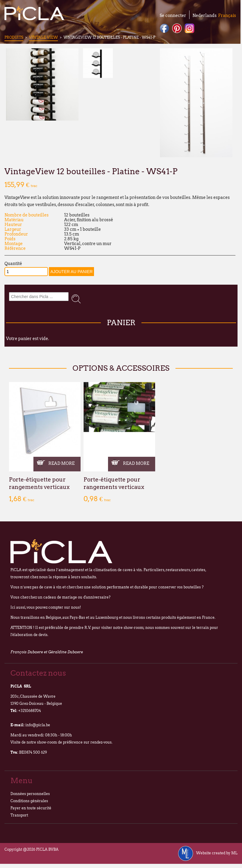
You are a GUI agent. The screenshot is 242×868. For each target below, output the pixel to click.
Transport (19, 815)
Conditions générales (29, 801)
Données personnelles (30, 794)
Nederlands (205, 15)
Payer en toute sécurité (31, 808)
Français (227, 15)
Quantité (13, 264)
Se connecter (173, 15)
